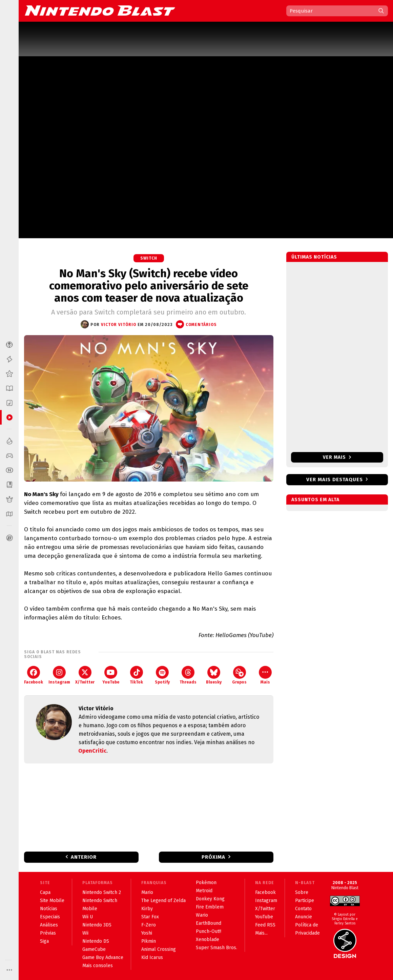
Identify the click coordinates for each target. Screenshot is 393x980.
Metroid (204, 891)
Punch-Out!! (209, 931)
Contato (303, 909)
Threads (188, 675)
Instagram (59, 675)
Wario (202, 915)
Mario (147, 892)
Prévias (48, 933)
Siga (44, 941)
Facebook (34, 675)
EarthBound (209, 923)
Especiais (50, 917)
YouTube (111, 675)
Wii (85, 933)
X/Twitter (85, 675)
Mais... (261, 933)
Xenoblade (208, 940)
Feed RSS (265, 925)
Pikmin (149, 941)
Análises (49, 925)
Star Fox (150, 917)
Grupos (239, 675)
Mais (265, 675)
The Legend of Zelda (163, 901)
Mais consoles (98, 966)
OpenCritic (92, 751)
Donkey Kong (210, 899)
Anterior (84, 857)
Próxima (213, 857)
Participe (305, 901)
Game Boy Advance (103, 957)
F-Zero (149, 925)
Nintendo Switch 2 (102, 892)
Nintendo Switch (100, 901)
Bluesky (214, 675)
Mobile (90, 909)
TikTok (136, 675)
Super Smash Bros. (216, 948)
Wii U (88, 917)
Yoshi (147, 933)
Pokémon (206, 883)
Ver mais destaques (335, 479)
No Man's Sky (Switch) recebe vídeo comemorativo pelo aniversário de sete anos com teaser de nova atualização (149, 286)
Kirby (147, 909)
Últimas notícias (314, 257)
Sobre (302, 892)
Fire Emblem (210, 907)
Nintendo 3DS (97, 925)
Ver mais (337, 457)
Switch (149, 258)
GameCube (94, 949)
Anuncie (304, 917)
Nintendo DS (96, 941)
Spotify (162, 675)
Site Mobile (52, 901)
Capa (45, 892)
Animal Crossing (159, 949)
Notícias (49, 909)
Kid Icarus (152, 957)
